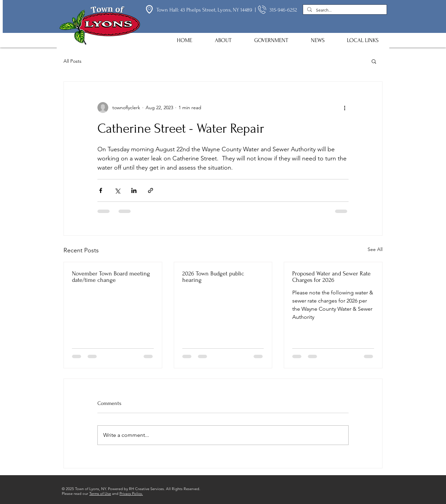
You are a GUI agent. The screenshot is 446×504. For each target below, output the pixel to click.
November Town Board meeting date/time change (111, 277)
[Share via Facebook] (101, 190)
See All (375, 249)
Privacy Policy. (131, 493)
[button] (223, 40)
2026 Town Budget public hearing (213, 277)
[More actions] (345, 108)
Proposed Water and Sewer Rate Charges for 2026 (331, 277)
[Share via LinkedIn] (134, 190)
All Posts (72, 61)
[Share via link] (151, 190)
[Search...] (344, 10)
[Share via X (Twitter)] (117, 190)
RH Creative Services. (147, 489)
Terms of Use (100, 493)
